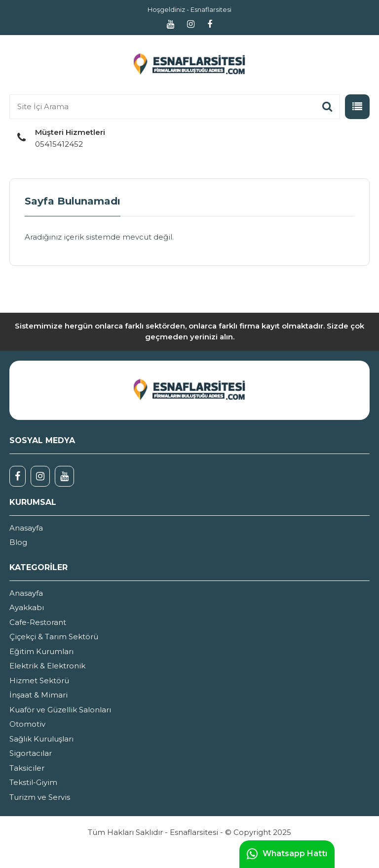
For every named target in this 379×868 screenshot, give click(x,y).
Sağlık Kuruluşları (41, 739)
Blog (18, 542)
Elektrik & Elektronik (47, 666)
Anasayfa (26, 528)
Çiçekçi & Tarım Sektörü (54, 637)
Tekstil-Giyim (33, 782)
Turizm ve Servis (40, 797)
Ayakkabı (27, 607)
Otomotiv (27, 724)
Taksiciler (27, 768)
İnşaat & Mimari (38, 695)
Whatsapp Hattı (287, 854)
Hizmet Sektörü (39, 681)
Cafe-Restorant (38, 622)
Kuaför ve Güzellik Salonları (60, 710)
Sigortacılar (31, 753)
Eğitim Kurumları (41, 651)
